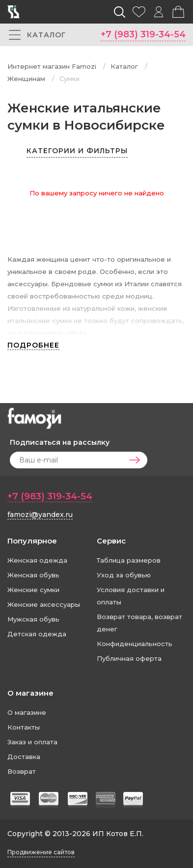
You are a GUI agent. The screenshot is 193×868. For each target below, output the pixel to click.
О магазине (30, 693)
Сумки (69, 79)
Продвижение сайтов (41, 852)
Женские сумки (33, 590)
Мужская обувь (33, 619)
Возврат (22, 771)
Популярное (32, 541)
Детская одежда (37, 634)
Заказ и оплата (32, 742)
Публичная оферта (129, 658)
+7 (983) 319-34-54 (143, 34)
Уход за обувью (124, 575)
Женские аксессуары (44, 604)
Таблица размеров (129, 560)
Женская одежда (37, 560)
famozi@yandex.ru (40, 515)
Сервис (111, 541)
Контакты (24, 727)
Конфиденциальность (135, 644)
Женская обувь (33, 575)
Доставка (24, 757)
